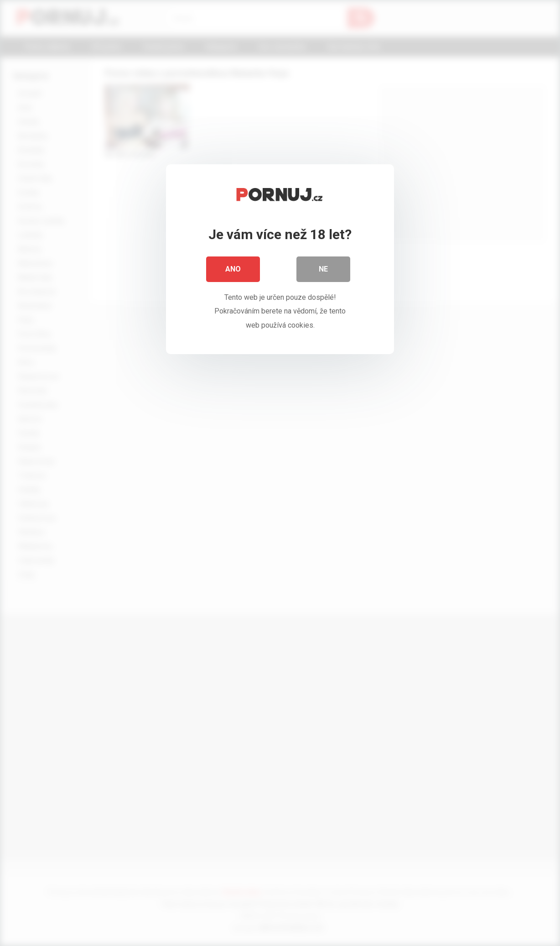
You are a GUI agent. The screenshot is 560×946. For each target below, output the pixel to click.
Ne (323, 269)
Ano (233, 269)
